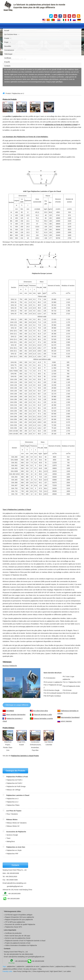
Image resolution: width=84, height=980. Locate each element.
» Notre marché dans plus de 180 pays (17, 936)
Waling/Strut (11, 841)
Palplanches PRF (12, 854)
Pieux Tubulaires (12, 814)
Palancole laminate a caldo (43, 715)
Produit (8, 38)
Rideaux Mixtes (12, 820)
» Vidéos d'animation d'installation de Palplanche (20, 945)
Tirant (8, 838)
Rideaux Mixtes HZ (13, 826)
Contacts (7, 66)
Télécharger (8, 54)
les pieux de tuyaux (30, 969)
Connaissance (9, 50)
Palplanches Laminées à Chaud (18, 795)
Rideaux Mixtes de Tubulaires (17, 823)
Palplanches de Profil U (14, 780)
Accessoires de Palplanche (16, 832)
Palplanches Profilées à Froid (17, 777)
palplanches (11, 966)
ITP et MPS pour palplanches (15, 922)
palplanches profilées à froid (65, 966)
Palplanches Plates (13, 805)
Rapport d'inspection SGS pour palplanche (20, 917)
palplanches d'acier (47, 966)
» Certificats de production (13, 933)
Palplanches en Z (12, 802)
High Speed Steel (56, 971)
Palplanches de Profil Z (14, 783)
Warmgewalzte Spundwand (70, 717)
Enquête (7, 62)
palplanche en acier (33, 966)
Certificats (8, 58)
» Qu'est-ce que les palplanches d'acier (17, 938)
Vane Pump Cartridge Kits (22, 971)
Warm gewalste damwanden (16, 715)
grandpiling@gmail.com (15, 886)
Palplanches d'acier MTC (14, 927)
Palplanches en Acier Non (16, 847)
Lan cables (67, 971)
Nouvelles (8, 46)
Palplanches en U (12, 799)
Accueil (7, 30)
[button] (4, 777)
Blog (40, 969)
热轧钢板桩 (10, 711)
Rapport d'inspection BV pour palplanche (19, 920)
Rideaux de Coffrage (13, 790)
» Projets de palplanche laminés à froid (17, 943)
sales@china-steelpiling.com (17, 883)
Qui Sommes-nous (12, 34)
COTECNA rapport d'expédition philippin (19, 915)
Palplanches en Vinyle (14, 850)
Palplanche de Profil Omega (16, 786)
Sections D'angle (12, 835)
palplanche (21, 966)
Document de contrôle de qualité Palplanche (20, 924)
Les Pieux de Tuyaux (14, 811)
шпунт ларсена (66, 721)
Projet (7, 42)
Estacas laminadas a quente (43, 718)
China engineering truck (40, 971)
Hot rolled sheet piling (41, 711)
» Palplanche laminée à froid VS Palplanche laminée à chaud (25, 941)
